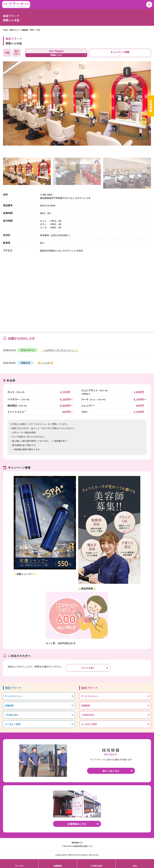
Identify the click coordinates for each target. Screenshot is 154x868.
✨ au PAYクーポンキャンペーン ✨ (60, 350)
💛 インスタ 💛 (45, 363)
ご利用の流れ (11, 715)
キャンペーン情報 (120, 52)
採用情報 (151, 106)
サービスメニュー (14, 696)
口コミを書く (88, 668)
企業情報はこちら (77, 824)
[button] (4, 109)
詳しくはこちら (111, 771)
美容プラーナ (15, 30)
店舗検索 (25, 30)
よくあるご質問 (13, 724)
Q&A (135, 866)
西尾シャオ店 (35, 30)
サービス (19, 866)
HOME (5, 30)
